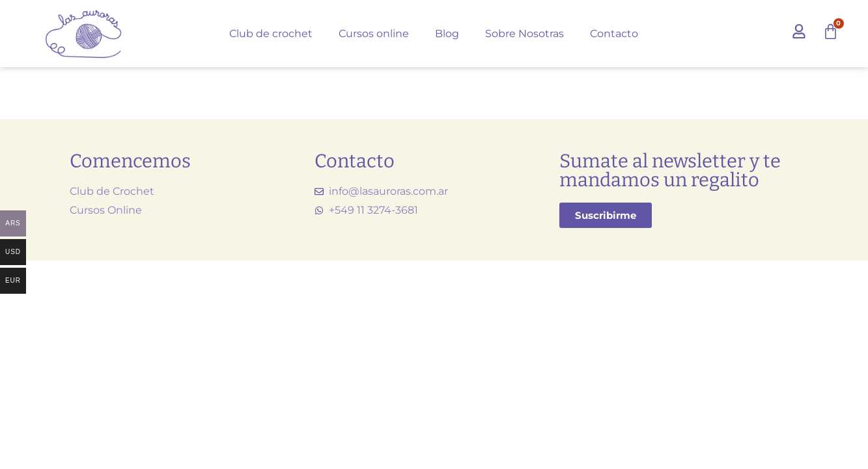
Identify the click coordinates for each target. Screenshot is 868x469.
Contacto (614, 34)
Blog (447, 34)
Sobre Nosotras (525, 34)
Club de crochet (271, 34)
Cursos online (374, 34)
